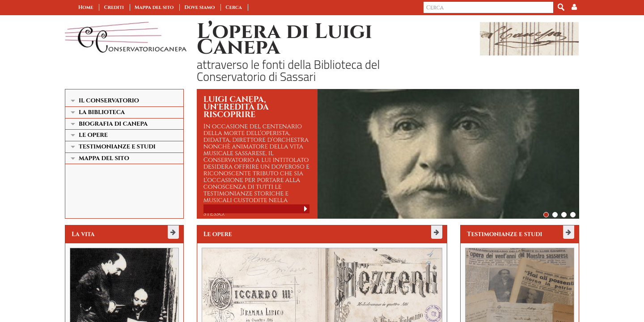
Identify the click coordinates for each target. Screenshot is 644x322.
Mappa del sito (154, 7)
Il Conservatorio (109, 101)
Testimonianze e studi (117, 147)
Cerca (234, 7)
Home (86, 7)
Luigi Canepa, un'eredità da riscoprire (236, 107)
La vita (83, 234)
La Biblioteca (102, 112)
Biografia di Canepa (113, 124)
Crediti (114, 7)
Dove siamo (199, 7)
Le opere (93, 135)
